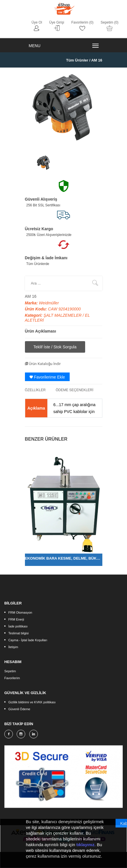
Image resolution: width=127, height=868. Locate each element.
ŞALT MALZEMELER (63, 315)
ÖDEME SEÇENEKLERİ (74, 390)
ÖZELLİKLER (35, 390)
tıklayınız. (86, 845)
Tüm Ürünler (77, 60)
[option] (44, 162)
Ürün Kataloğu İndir (43, 364)
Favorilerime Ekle (47, 377)
